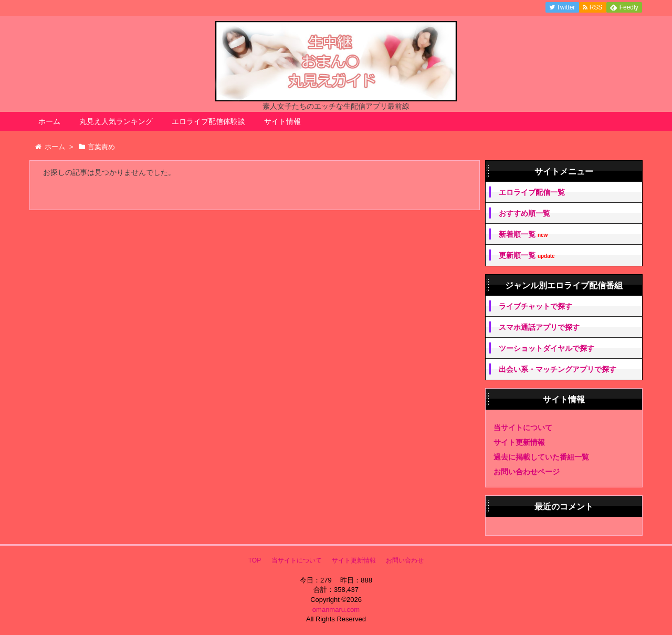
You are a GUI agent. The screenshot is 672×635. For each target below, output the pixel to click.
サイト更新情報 (519, 442)
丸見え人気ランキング (116, 121)
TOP (255, 560)
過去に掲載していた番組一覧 (541, 457)
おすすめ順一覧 (524, 213)
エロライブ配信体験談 (208, 121)
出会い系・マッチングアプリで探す (558, 369)
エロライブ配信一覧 (532, 192)
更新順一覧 (527, 256)
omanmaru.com (336, 610)
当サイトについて (523, 428)
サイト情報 (282, 121)
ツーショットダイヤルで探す (547, 348)
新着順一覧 (523, 235)
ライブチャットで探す (535, 306)
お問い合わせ (405, 560)
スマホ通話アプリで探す (539, 327)
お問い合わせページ (527, 472)
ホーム (49, 121)
